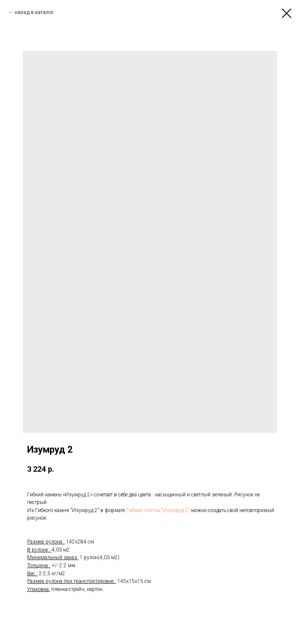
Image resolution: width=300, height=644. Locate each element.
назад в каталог (34, 12)
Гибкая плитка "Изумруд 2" (158, 510)
